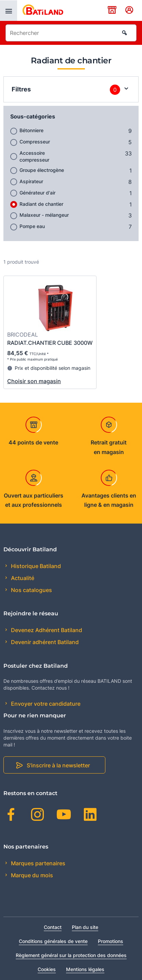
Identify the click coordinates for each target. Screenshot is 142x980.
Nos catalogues (31, 590)
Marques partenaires (37, 863)
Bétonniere (31, 130)
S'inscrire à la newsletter (58, 765)
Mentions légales (85, 969)
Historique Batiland (35, 566)
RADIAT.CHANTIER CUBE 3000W (50, 343)
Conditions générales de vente (53, 941)
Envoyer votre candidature (45, 704)
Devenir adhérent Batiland (44, 642)
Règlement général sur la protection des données (71, 955)
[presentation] (9, 11)
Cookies (47, 969)
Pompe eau (32, 226)
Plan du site (85, 927)
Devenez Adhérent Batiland (46, 630)
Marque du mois (31, 875)
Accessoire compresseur (34, 156)
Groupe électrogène (42, 170)
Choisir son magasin (34, 381)
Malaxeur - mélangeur (44, 215)
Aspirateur (31, 181)
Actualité (22, 578)
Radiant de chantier (41, 204)
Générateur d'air (37, 193)
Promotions (111, 941)
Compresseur (35, 142)
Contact (53, 927)
